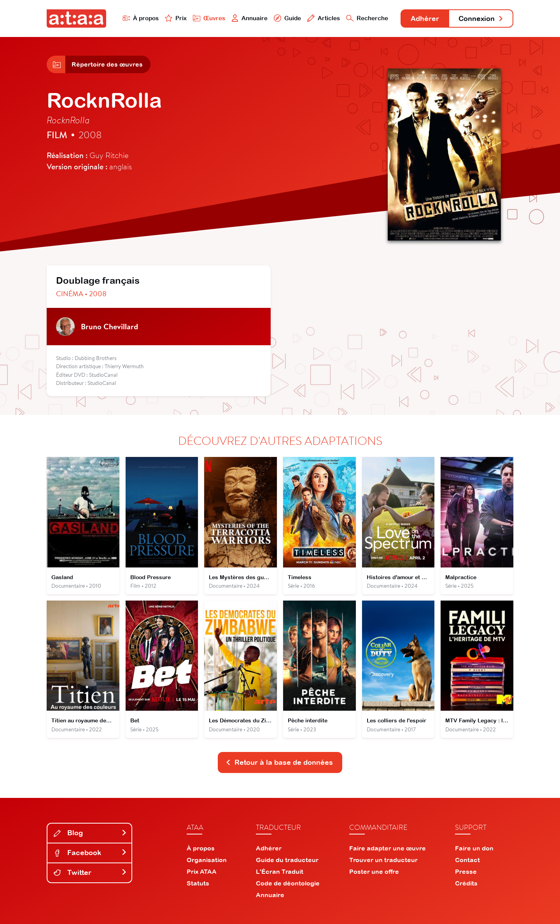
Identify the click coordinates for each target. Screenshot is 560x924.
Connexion (481, 18)
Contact (467, 860)
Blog (90, 833)
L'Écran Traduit (280, 871)
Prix (176, 18)
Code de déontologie (288, 883)
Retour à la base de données (279, 762)
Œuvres (209, 18)
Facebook (90, 853)
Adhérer (425, 18)
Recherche (367, 18)
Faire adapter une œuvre (388, 848)
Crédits (466, 883)
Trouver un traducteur (383, 860)
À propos (141, 18)
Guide (287, 18)
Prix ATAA (202, 871)
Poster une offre (374, 871)
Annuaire (250, 18)
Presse (466, 871)
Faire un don (474, 848)
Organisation (207, 860)
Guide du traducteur (287, 860)
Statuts (198, 883)
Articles (324, 18)
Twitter (90, 872)
